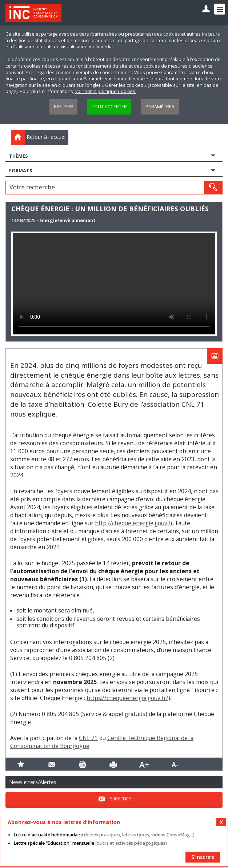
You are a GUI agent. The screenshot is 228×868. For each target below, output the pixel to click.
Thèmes (18, 156)
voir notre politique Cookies (106, 91)
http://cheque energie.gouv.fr (134, 523)
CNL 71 (88, 738)
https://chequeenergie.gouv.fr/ (127, 698)
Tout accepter (109, 107)
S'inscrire (121, 799)
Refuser (63, 107)
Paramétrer (160, 107)
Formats (21, 171)
